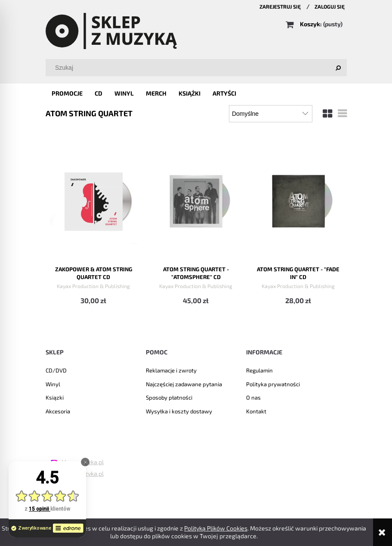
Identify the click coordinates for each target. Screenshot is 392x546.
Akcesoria (58, 411)
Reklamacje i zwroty (171, 370)
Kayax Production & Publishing (93, 286)
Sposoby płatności (169, 397)
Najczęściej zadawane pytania (184, 384)
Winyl (53, 384)
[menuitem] (67, 93)
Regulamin (259, 370)
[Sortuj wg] (270, 114)
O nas (253, 397)
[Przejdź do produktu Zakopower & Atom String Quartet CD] (94, 199)
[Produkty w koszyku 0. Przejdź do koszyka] (315, 24)
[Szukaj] (338, 68)
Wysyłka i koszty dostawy (179, 411)
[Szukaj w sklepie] (198, 68)
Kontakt (256, 411)
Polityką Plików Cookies (216, 528)
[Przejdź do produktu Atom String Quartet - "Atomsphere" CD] (196, 199)
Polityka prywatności (273, 384)
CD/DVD (56, 370)
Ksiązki (55, 397)
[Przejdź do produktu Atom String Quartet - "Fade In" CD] (298, 199)
